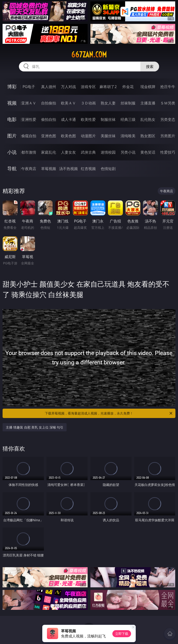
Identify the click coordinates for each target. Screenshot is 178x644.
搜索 (150, 67)
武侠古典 (88, 152)
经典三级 (128, 119)
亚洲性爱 (29, 119)
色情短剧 (108, 169)
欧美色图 (68, 136)
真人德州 (49, 87)
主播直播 (148, 103)
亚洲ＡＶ (29, 103)
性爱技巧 (168, 152)
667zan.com (89, 55)
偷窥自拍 (29, 136)
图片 (12, 136)
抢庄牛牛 (168, 87)
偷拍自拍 (49, 119)
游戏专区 (88, 87)
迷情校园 (108, 152)
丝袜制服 (128, 103)
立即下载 (122, 634)
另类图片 (168, 136)
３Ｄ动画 (88, 103)
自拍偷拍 (49, 103)
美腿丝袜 (108, 136)
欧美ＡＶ (68, 103)
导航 (12, 168)
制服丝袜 (108, 119)
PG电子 (29, 87)
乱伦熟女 (148, 119)
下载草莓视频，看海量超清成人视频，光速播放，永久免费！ (109, 413)
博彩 (12, 87)
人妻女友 (68, 152)
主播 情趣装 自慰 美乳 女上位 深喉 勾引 (35, 427)
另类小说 (128, 152)
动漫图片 (88, 136)
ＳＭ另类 (168, 103)
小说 (12, 152)
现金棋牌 (148, 87)
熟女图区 (148, 136)
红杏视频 (88, 169)
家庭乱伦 (49, 152)
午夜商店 (29, 169)
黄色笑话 (148, 152)
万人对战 (68, 87)
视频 (12, 103)
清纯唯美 (128, 136)
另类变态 (168, 119)
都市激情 (29, 152)
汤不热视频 (68, 169)
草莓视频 (49, 169)
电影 (12, 119)
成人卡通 (68, 119)
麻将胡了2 (108, 87)
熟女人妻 (108, 103)
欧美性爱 (88, 119)
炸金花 (128, 87)
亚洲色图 (49, 136)
